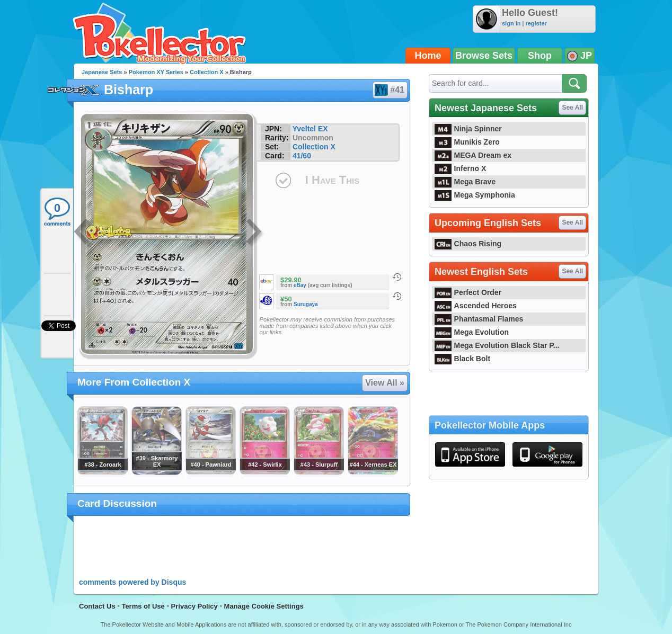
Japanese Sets (102, 72)
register (536, 23)
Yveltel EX (310, 129)
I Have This (332, 180)
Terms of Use (143, 606)
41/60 (302, 156)
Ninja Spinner (468, 129)
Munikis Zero (467, 142)
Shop (540, 56)
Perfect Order (468, 292)
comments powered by (132, 582)
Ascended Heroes (476, 306)
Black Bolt (462, 359)
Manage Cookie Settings (264, 606)
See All (572, 108)
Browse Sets (484, 56)
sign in (511, 23)
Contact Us (97, 606)
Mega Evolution (472, 332)
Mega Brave (465, 182)
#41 (390, 90)
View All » (385, 383)
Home (428, 56)
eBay (300, 285)
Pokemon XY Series (156, 72)
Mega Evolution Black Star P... (497, 345)
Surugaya (306, 304)
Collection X (207, 72)
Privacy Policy (194, 606)
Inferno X (460, 168)
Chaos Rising (468, 244)
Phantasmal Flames (479, 319)
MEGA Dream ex (473, 155)
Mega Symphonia (475, 195)
